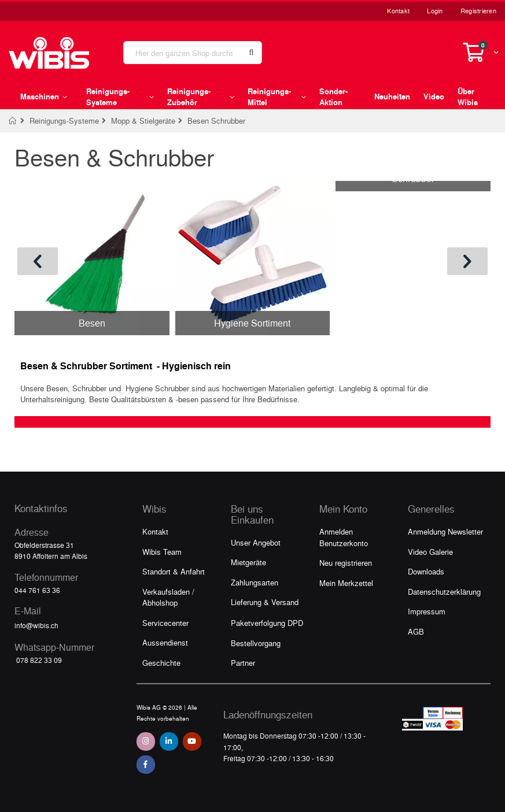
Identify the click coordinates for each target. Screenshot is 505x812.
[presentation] (38, 261)
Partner (243, 663)
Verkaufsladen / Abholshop (168, 597)
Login (435, 11)
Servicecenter (165, 623)
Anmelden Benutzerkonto (344, 537)
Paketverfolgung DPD (267, 623)
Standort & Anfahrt (174, 571)
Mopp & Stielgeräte (143, 120)
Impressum (427, 611)
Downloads (426, 571)
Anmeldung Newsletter (445, 531)
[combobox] (193, 53)
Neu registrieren (346, 563)
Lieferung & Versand (265, 602)
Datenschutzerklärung (444, 592)
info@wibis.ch (36, 625)
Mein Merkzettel (346, 583)
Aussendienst (165, 642)
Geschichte (161, 663)
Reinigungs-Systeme (64, 120)
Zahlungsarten (255, 582)
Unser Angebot (256, 542)
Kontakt (398, 11)
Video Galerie (430, 552)
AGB (416, 631)
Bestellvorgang (256, 643)
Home (13, 121)
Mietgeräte (248, 562)
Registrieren (478, 11)
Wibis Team (162, 552)
